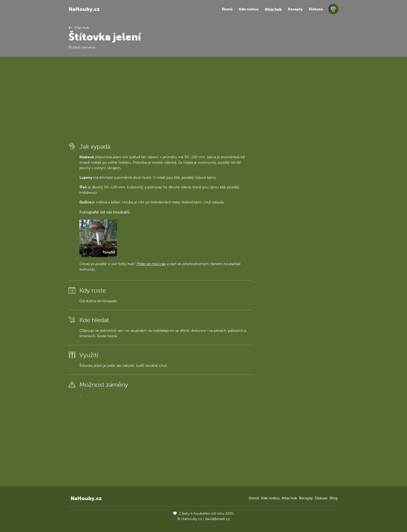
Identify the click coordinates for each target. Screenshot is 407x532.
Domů (227, 9)
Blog (334, 498)
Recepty (295, 9)
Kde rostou (249, 9)
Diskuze (316, 9)
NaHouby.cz (84, 9)
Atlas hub (273, 9)
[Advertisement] (160, 99)
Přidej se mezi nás (151, 264)
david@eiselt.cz (217, 519)
